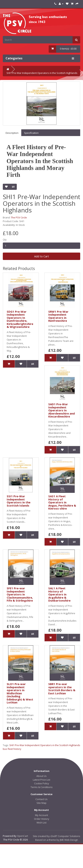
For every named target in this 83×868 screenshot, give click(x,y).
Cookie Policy (42, 783)
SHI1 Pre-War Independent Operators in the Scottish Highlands (42, 73)
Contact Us (41, 799)
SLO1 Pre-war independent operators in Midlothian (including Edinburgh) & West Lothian (20, 693)
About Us (41, 776)
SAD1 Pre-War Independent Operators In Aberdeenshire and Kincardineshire (62, 410)
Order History (42, 819)
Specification (31, 133)
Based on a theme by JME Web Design (57, 840)
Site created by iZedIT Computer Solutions (57, 836)
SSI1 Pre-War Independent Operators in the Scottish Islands (19, 501)
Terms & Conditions (42, 787)
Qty (5, 240)
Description (12, 133)
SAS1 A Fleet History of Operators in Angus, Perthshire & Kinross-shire (62, 502)
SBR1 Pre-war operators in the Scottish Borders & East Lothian (62, 689)
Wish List (41, 823)
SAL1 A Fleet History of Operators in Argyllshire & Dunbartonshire (59, 594)
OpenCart (22, 836)
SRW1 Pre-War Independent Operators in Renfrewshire (58, 316)
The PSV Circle (19, 217)
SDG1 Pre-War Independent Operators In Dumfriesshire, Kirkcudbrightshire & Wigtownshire (20, 319)
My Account (41, 815)
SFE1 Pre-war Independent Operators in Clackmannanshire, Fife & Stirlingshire (20, 594)
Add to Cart (41, 256)
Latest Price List (41, 780)
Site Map (41, 803)
